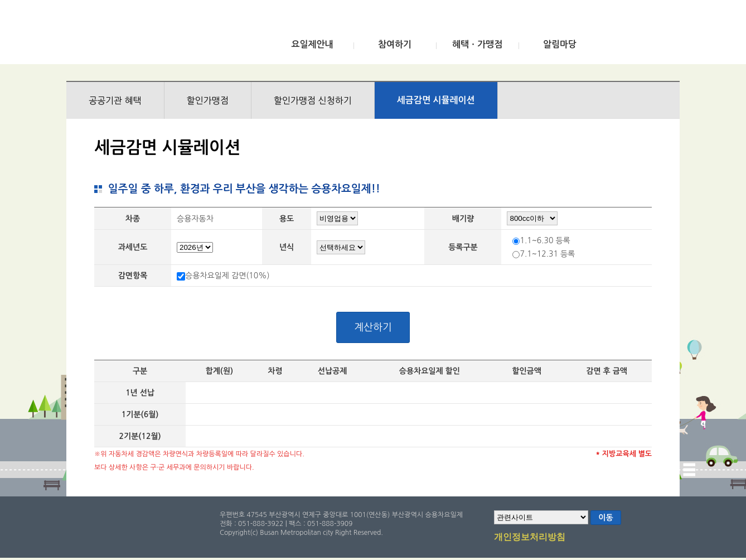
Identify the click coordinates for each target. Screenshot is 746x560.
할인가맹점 (208, 100)
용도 (287, 219)
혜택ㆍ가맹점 (477, 44)
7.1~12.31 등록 (547, 254)
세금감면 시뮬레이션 (436, 100)
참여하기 (395, 44)
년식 (287, 247)
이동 (605, 518)
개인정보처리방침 (530, 538)
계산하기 (373, 327)
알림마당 (560, 44)
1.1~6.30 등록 (545, 240)
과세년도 (133, 247)
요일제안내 (312, 44)
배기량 (463, 219)
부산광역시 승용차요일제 (149, 35)
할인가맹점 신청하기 (313, 100)
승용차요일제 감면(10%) (227, 276)
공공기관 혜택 (115, 100)
